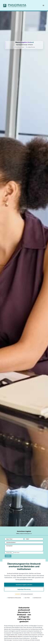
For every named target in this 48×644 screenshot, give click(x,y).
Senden (8, 556)
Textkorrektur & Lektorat (15, 636)
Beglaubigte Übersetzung (24, 589)
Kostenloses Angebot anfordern (24, 585)
